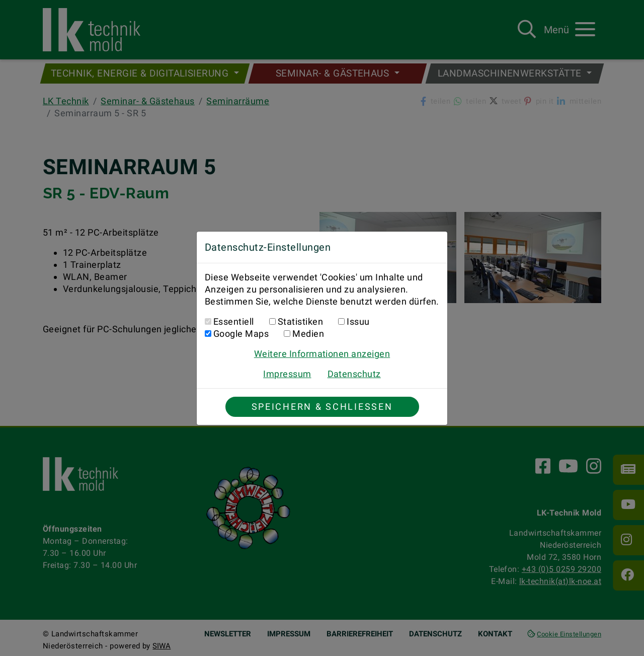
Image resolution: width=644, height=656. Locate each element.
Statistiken (300, 321)
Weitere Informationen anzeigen (322, 354)
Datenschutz (354, 374)
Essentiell (234, 321)
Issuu (358, 321)
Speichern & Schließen (322, 407)
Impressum (287, 374)
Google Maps (241, 334)
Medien (308, 334)
